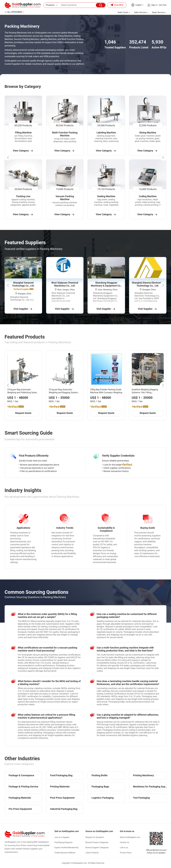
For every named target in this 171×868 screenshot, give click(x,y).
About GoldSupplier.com (130, 837)
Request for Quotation (95, 837)
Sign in (154, 5)
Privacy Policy (126, 853)
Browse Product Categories (97, 842)
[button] (8, 157)
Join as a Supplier (62, 837)
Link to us (124, 848)
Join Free (163, 5)
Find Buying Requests (64, 842)
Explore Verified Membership (67, 848)
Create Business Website (65, 853)
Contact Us (125, 842)
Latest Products (92, 853)
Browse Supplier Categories (97, 848)
